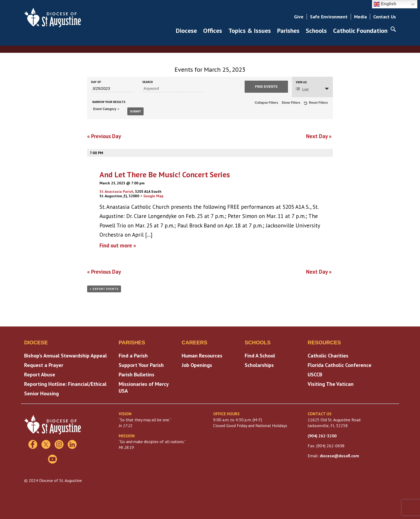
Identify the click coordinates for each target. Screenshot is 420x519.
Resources (324, 342)
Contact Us (385, 17)
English (385, 4)
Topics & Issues (250, 31)
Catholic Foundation (360, 31)
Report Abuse (40, 375)
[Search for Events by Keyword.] (172, 89)
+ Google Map (152, 196)
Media (360, 17)
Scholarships (259, 365)
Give (299, 17)
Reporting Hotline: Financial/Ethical (65, 384)
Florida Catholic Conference (340, 365)
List (302, 89)
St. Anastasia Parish (116, 191)
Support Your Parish (141, 365)
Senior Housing (41, 393)
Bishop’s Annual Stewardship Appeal (65, 356)
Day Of (96, 82)
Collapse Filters (266, 103)
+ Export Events (104, 289)
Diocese (186, 31)
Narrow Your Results (109, 102)
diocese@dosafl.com (339, 456)
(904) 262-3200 (322, 436)
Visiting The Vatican (331, 384)
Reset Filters (316, 103)
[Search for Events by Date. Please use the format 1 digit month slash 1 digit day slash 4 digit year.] (113, 89)
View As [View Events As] (301, 82)
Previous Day (104, 136)
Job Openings (197, 365)
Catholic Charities (328, 356)
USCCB (315, 375)
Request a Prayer (44, 365)
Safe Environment (329, 17)
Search (148, 82)
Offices (213, 31)
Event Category (106, 109)
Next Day (319, 136)
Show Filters (291, 103)
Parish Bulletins (136, 375)
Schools (316, 31)
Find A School (260, 356)
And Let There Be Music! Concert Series (165, 174)
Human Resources (202, 356)
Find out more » (118, 245)
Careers (195, 342)
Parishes (288, 31)
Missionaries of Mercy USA (144, 387)
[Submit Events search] (266, 87)
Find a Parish (133, 356)
